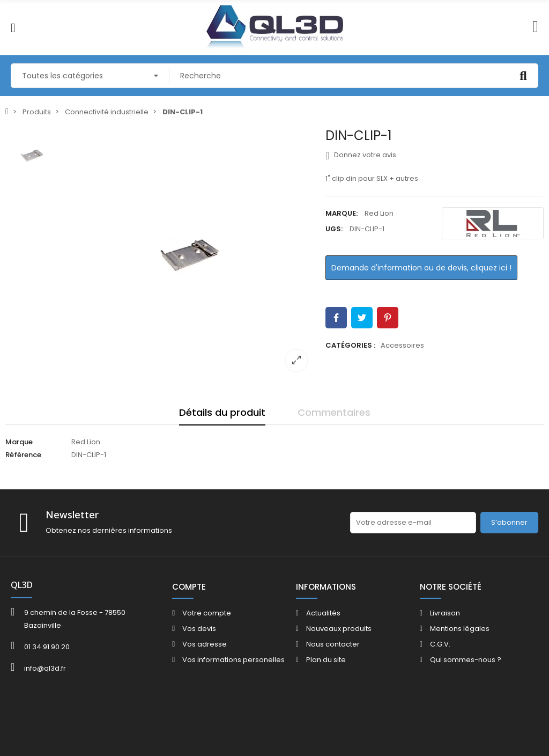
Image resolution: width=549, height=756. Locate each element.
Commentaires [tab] (334, 412)
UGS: (334, 229)
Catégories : (350, 345)
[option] (190, 254)
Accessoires (402, 345)
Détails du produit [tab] (222, 412)
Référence (23, 455)
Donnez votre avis (361, 155)
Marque (19, 442)
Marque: (342, 213)
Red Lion (379, 213)
